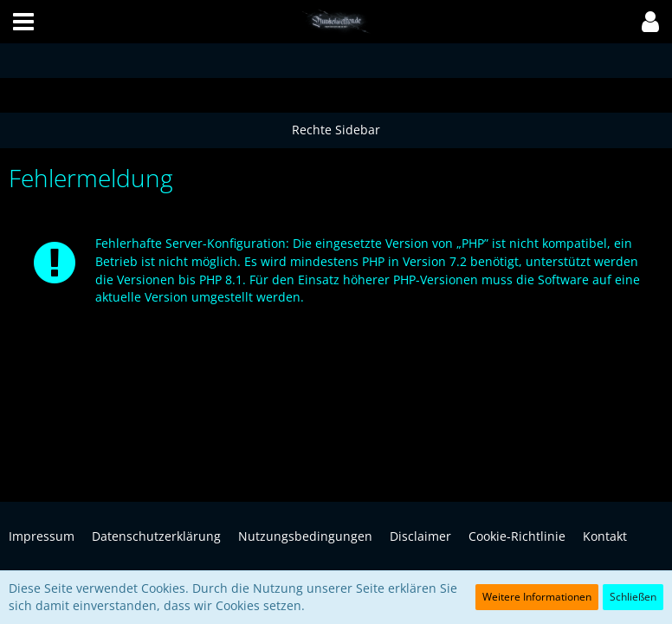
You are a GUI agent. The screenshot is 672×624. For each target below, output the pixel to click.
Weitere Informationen (537, 597)
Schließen (633, 597)
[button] (23, 22)
